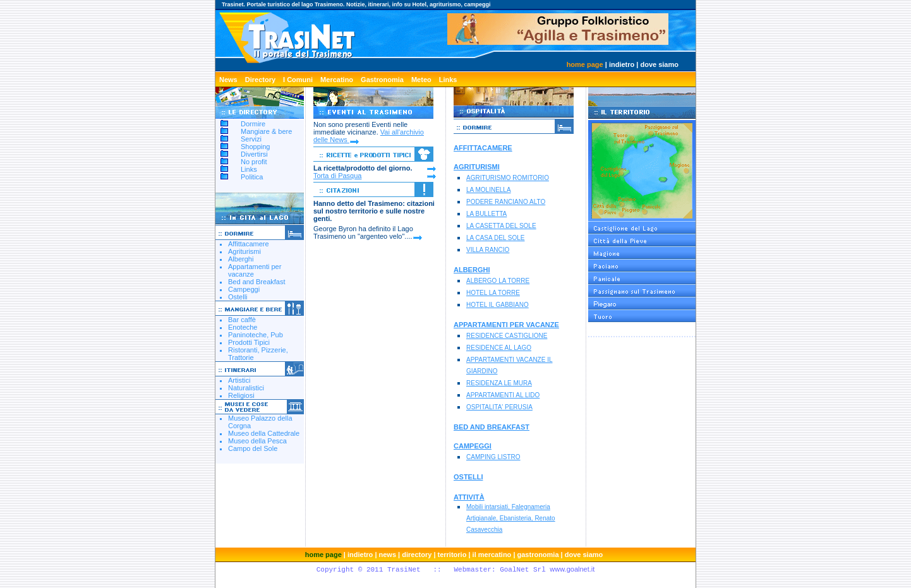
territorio (452, 555)
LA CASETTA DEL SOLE (501, 226)
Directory (260, 80)
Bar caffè (242, 320)
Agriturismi (244, 251)
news (388, 555)
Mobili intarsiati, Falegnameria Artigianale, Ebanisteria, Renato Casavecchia (511, 518)
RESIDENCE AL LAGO (499, 348)
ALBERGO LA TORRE (498, 281)
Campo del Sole (253, 448)
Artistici (239, 380)
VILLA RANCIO (488, 250)
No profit (254, 162)
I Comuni (298, 80)
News (228, 80)
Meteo (421, 80)
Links (448, 80)
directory (417, 555)
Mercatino (337, 80)
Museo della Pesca (257, 441)
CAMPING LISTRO (493, 457)
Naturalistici (246, 388)
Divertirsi (254, 154)
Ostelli (238, 297)
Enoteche (243, 327)
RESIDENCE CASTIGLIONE (507, 336)
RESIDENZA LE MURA (499, 383)
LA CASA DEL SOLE (495, 238)
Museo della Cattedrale (264, 433)
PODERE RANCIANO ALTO (506, 202)
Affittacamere (249, 244)
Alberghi (241, 259)
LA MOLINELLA (489, 190)
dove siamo (659, 64)
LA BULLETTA (486, 214)
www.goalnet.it (572, 569)
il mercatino (492, 555)
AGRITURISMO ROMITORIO (508, 178)
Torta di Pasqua (337, 176)
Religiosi (241, 395)
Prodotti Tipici (249, 342)
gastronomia (538, 555)
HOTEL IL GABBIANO (498, 305)
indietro (622, 64)
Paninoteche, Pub (256, 335)
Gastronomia (382, 80)
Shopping (256, 147)
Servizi (251, 139)
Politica (252, 177)
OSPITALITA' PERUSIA (499, 407)
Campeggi (244, 289)
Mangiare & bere (266, 131)
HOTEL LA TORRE (493, 293)
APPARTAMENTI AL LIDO (503, 395)
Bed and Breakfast (257, 282)
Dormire (253, 124)
